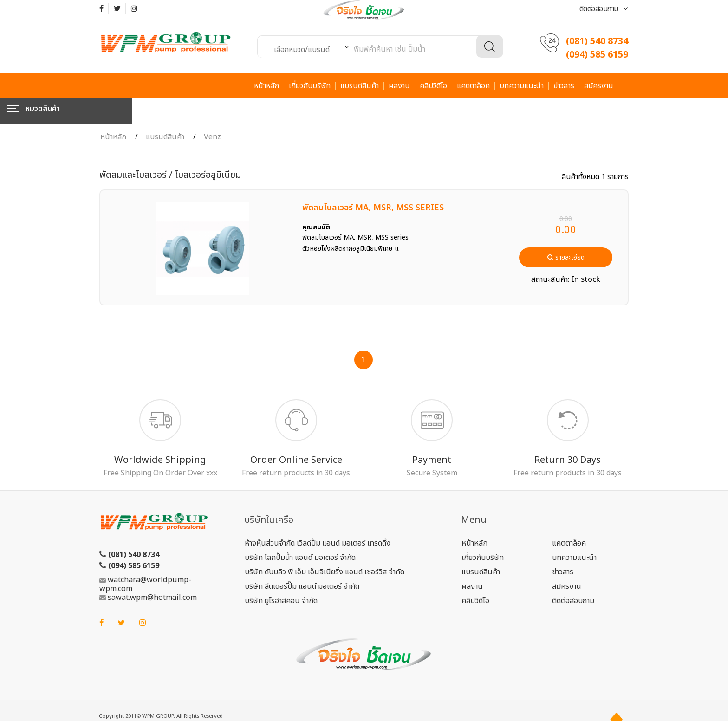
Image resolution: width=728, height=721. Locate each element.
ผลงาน (399, 86)
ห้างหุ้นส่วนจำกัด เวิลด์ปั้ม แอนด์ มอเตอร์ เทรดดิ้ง (318, 518)
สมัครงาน (599, 86)
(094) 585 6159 (597, 55)
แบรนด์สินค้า (360, 86)
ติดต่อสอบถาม (604, 9)
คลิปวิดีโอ (433, 86)
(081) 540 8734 (597, 41)
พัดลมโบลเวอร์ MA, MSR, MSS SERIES (373, 182)
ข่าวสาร (564, 86)
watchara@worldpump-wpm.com (145, 559)
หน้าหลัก (266, 86)
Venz (212, 111)
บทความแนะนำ (522, 86)
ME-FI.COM (148, 702)
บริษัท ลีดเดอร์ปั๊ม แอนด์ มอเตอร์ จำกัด (302, 561)
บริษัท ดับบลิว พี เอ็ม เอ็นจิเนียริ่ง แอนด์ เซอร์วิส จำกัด (325, 546)
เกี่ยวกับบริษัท (310, 86)
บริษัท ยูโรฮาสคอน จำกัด (281, 575)
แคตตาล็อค (473, 86)
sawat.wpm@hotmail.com (152, 572)
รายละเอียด (566, 232)
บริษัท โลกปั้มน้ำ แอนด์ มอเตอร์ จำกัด (300, 532)
